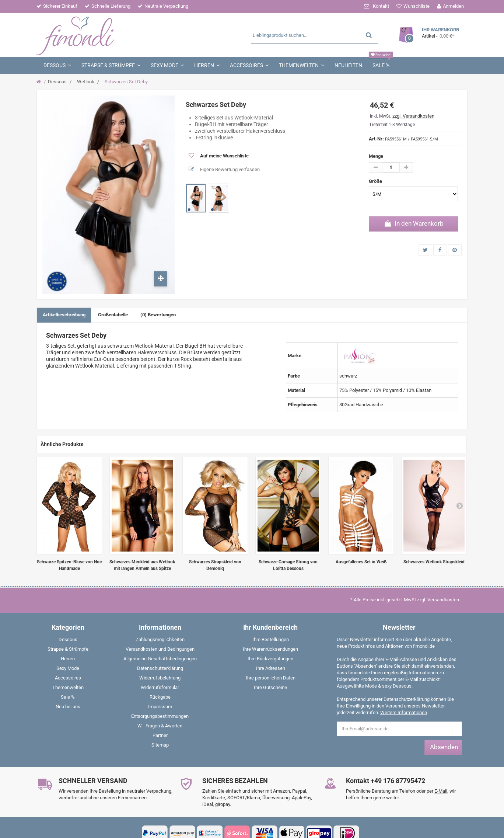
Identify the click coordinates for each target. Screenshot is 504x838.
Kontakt (381, 6)
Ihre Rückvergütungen (270, 659)
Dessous (57, 82)
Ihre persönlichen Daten (271, 678)
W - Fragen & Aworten (160, 726)
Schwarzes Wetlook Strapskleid (434, 562)
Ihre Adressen (271, 668)
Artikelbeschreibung (64, 315)
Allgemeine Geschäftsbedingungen (160, 659)
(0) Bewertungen (158, 315)
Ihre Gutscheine (270, 687)
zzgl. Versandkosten (413, 116)
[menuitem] (68, 641)
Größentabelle (113, 315)
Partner (160, 735)
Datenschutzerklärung (160, 668)
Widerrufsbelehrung (160, 678)
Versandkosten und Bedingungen (160, 649)
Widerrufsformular (160, 687)
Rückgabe (160, 697)
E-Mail (441, 791)
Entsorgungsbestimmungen (160, 716)
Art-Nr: (376, 139)
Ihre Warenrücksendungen (270, 649)
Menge (376, 156)
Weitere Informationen (404, 712)
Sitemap (160, 745)
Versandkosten (443, 600)
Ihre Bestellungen (271, 639)
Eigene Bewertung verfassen (229, 169)
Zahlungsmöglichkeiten (160, 639)
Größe (376, 181)
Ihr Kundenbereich (270, 627)
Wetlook (86, 82)
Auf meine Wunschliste (224, 156)
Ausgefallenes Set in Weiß (361, 562)
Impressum (160, 707)
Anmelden (453, 6)
